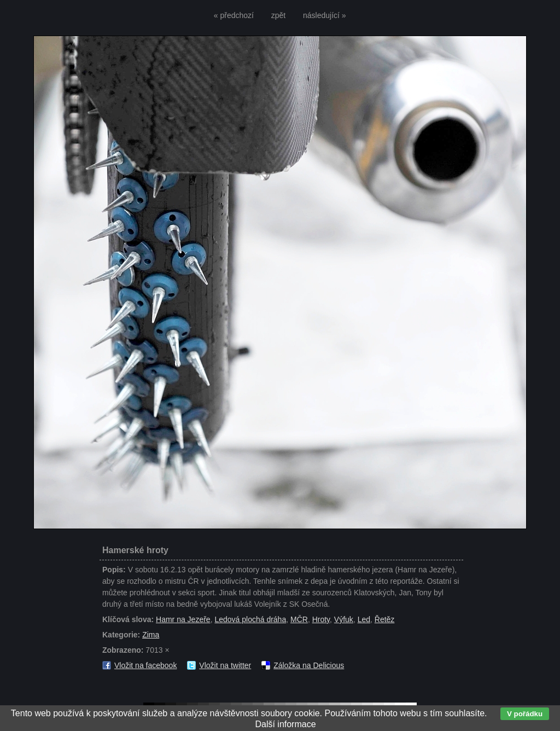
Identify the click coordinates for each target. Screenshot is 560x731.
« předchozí (234, 15)
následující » (325, 15)
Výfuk (344, 619)
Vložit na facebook (145, 665)
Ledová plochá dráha (250, 619)
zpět (278, 15)
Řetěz (385, 619)
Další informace (285, 724)
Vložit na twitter (225, 665)
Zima (151, 635)
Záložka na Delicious (309, 665)
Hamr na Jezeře (183, 619)
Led (364, 619)
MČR (299, 619)
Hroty (321, 619)
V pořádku (525, 714)
